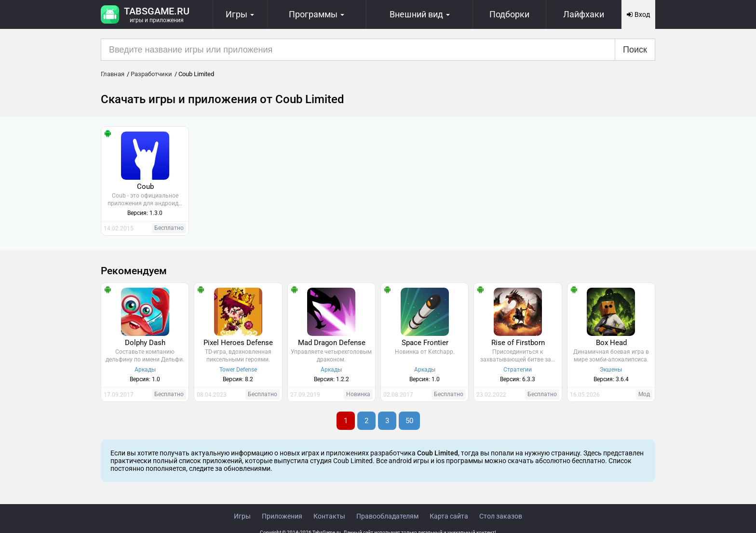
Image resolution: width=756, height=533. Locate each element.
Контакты (329, 516)
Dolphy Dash (145, 343)
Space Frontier (425, 343)
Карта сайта (449, 516)
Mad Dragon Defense (332, 343)
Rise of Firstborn (518, 343)
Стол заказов (501, 516)
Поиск (635, 50)
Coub (145, 187)
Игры (242, 516)
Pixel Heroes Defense (238, 343)
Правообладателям (387, 516)
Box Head (611, 343)
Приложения (282, 516)
